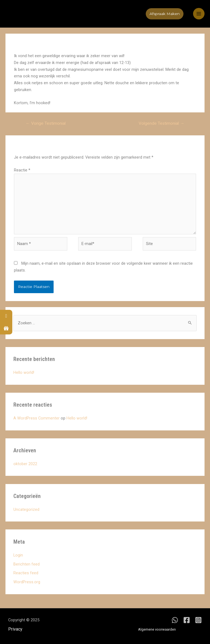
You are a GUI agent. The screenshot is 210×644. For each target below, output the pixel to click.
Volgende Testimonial (161, 123)
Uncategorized (26, 509)
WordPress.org (27, 582)
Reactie (22, 170)
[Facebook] (187, 620)
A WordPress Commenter (37, 418)
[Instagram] (198, 620)
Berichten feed (27, 564)
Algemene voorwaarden (157, 629)
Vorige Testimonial (46, 123)
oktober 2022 (25, 464)
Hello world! (24, 372)
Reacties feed (26, 573)
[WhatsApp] (175, 620)
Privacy (15, 629)
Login (18, 555)
